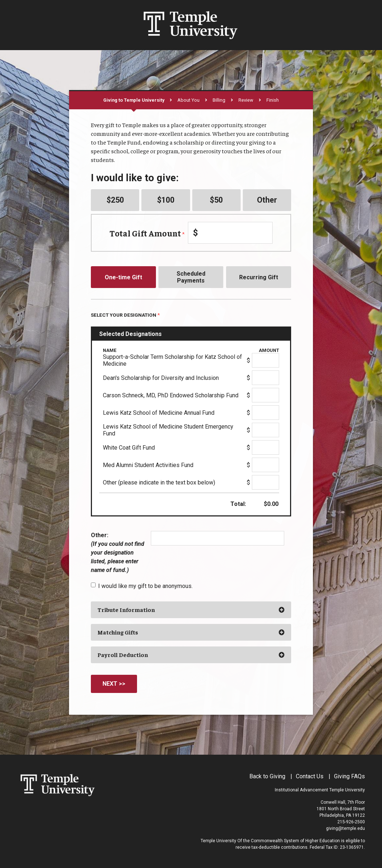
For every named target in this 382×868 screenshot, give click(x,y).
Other (267, 200)
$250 (115, 200)
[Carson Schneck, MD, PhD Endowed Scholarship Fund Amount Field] (266, 395)
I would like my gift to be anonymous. (145, 586)
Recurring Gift (259, 277)
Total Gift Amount (147, 233)
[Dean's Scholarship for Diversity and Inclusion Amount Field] (266, 378)
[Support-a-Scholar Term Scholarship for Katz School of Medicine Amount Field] (266, 360)
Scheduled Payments (191, 277)
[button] (191, 610)
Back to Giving (267, 776)
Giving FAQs (349, 776)
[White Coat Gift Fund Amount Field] (266, 447)
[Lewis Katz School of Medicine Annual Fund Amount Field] (266, 413)
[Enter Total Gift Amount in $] (230, 233)
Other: (118, 553)
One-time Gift (123, 277)
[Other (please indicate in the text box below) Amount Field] (266, 482)
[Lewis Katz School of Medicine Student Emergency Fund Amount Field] (266, 430)
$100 (166, 200)
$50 (216, 200)
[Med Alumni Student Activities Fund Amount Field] (266, 465)
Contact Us (310, 776)
